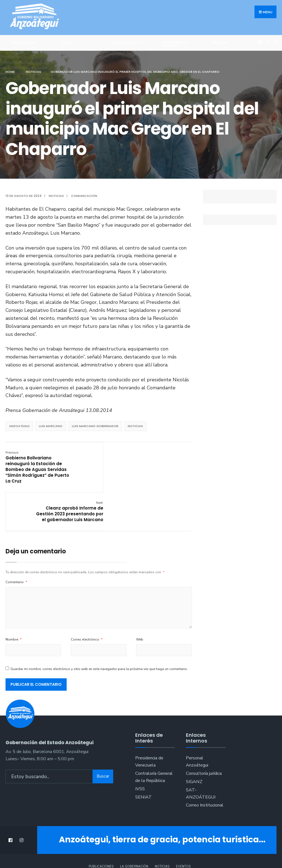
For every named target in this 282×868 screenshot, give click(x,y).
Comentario (16, 543)
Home (10, 72)
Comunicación (84, 196)
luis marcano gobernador (95, 426)
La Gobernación (134, 827)
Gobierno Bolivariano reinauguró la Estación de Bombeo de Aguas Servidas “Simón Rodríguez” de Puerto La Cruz (37, 467)
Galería (68, 42)
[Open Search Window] (275, 42)
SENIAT (143, 758)
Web (140, 600)
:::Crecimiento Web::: (141, 852)
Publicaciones (23, 42)
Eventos (183, 827)
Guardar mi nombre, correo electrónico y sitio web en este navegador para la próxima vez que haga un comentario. (99, 629)
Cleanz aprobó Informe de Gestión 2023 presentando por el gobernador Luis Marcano (162, 464)
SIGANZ (194, 742)
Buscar (103, 736)
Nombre (14, 600)
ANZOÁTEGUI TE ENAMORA (175, 44)
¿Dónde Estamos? (127, 42)
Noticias (33, 72)
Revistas (220, 42)
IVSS (140, 749)
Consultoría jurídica (204, 734)
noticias (135, 426)
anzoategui (19, 426)
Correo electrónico (87, 600)
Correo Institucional (205, 766)
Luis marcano (51, 426)
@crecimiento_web (141, 857)
